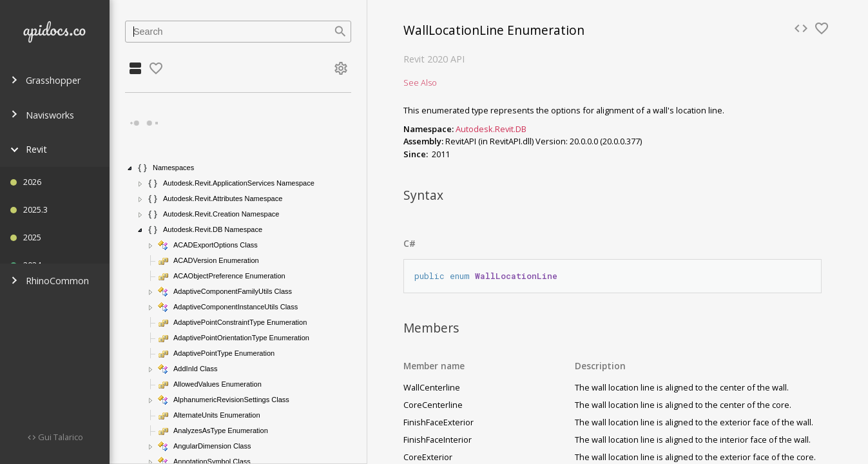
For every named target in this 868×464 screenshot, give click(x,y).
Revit (29, 149)
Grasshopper (45, 80)
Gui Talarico (60, 437)
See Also (420, 82)
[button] (130, 168)
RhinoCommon (50, 281)
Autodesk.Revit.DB (491, 129)
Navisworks (42, 115)
